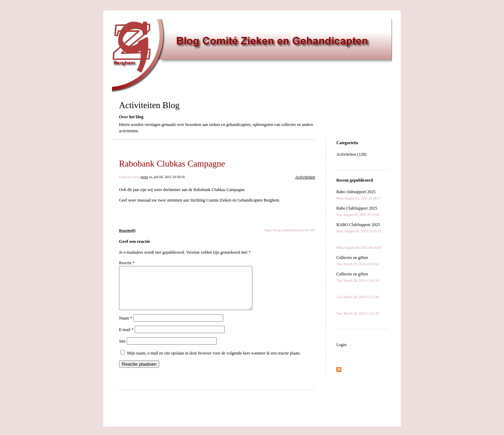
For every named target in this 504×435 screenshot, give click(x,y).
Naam (126, 327)
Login (341, 345)
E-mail (126, 338)
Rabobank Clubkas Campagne (172, 164)
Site (122, 350)
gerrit (144, 177)
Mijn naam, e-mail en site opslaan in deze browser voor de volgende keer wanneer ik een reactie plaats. (214, 362)
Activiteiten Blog (149, 105)
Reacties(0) (127, 230)
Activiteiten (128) (351, 154)
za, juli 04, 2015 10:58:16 (167, 177)
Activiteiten (305, 177)
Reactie (127, 263)
